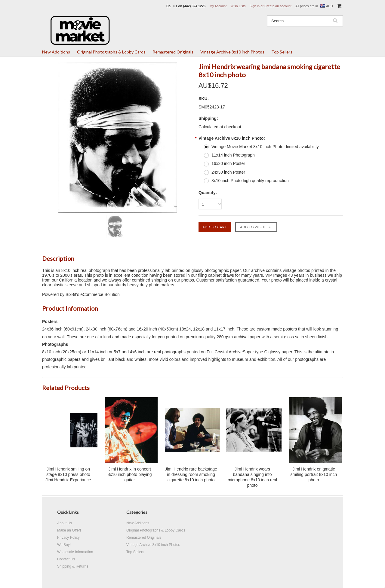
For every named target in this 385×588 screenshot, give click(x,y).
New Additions (56, 52)
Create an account (278, 6)
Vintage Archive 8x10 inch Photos (232, 52)
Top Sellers (282, 52)
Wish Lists (238, 6)
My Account (218, 6)
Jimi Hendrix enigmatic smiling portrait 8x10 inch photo (314, 474)
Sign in (254, 6)
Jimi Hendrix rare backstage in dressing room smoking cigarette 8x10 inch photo (191, 474)
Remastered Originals (173, 52)
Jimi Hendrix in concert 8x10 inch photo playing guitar (129, 474)
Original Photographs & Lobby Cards (111, 52)
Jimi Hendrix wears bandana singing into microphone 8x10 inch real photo (252, 477)
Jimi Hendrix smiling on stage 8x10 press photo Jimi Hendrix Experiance (68, 474)
